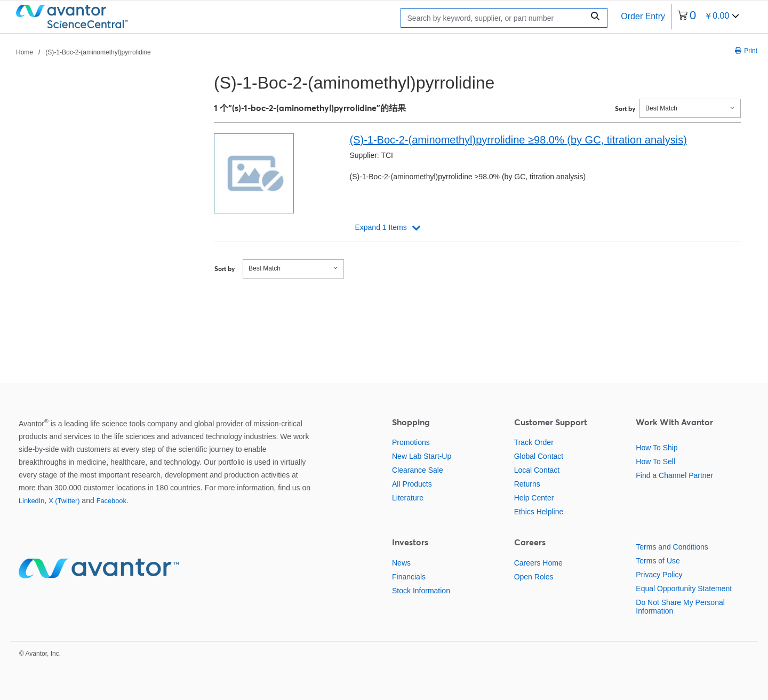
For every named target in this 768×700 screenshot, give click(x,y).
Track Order (534, 442)
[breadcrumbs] (83, 52)
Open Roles (534, 577)
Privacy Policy (659, 575)
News (401, 563)
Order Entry (643, 16)
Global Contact (539, 456)
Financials (409, 577)
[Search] (495, 18)
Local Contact (537, 470)
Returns (527, 484)
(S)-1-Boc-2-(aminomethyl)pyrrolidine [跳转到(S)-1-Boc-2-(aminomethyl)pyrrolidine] (98, 52)
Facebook (111, 501)
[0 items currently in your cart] (708, 17)
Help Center (534, 498)
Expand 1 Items (381, 227)
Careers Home (538, 563)
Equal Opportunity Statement (684, 588)
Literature (408, 498)
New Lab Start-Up (422, 456)
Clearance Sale (418, 470)
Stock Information (421, 591)
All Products (412, 484)
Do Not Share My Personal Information (680, 607)
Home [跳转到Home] (25, 52)
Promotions (411, 442)
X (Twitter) (64, 501)
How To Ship (657, 448)
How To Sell (655, 462)
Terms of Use (658, 561)
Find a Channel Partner (674, 475)
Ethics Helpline (539, 512)
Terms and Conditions (672, 547)
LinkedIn (31, 501)
